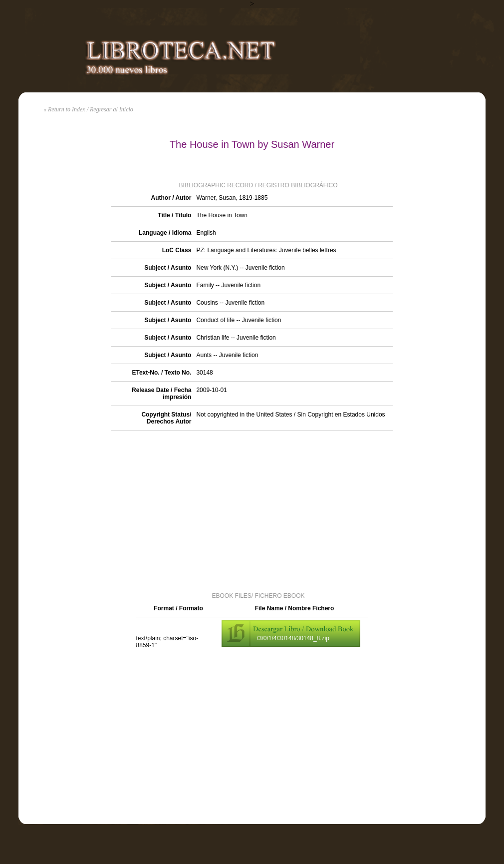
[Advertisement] (252, 510)
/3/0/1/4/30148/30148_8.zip (293, 638)
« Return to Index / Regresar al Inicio (88, 109)
